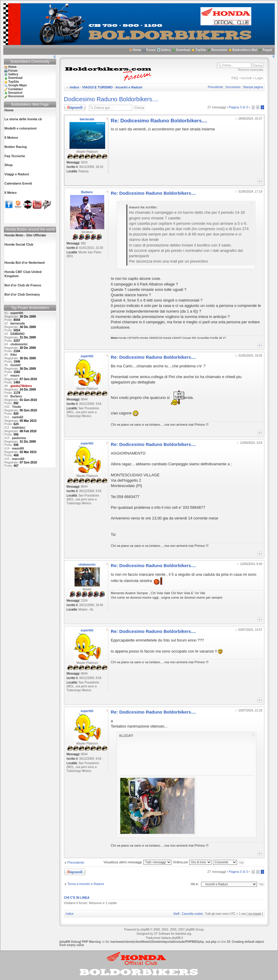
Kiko (14, 355)
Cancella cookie (192, 914)
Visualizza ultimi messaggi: (137, 862)
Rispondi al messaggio (75, 107)
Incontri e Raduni (129, 87)
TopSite (201, 50)
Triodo (17, 407)
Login (259, 78)
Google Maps (18, 85)
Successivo (233, 87)
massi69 (18, 448)
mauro (15, 376)
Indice (75, 87)
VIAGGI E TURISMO (98, 87)
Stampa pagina (253, 87)
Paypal (267, 50)
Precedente (215, 87)
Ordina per (192, 862)
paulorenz (19, 438)
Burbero (16, 396)
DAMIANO (18, 334)
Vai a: (194, 884)
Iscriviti (247, 78)
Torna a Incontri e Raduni (86, 884)
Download (183, 50)
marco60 (18, 459)
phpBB (145, 930)
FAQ (235, 78)
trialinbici (19, 428)
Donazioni (15, 93)
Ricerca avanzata (251, 70)
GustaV (16, 365)
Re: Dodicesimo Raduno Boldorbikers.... (159, 121)
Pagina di (238, 107)
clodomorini (19, 344)
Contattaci (16, 89)
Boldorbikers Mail (245, 50)
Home (137, 50)
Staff (176, 914)
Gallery (166, 50)
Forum (151, 50)
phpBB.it (177, 938)
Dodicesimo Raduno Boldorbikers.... (111, 99)
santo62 (18, 417)
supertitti (17, 313)
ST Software (162, 934)
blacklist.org (183, 934)
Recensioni (219, 50)
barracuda (18, 323)
